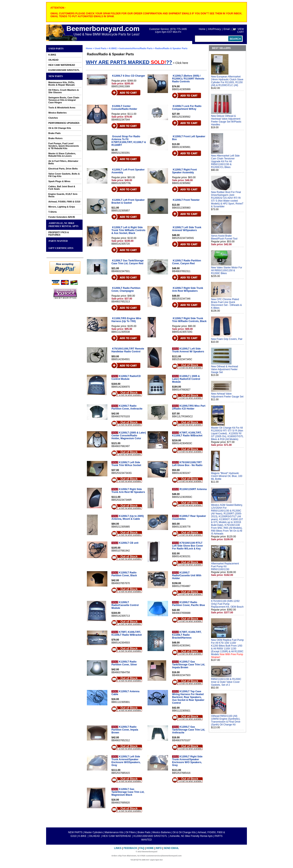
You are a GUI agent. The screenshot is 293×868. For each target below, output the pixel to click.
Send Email (171, 848)
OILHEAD (53, 60)
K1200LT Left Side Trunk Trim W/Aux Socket (126, 464)
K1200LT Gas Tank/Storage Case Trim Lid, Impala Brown (189, 665)
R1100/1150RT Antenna (193, 489)
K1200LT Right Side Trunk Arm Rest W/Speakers (188, 289)
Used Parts (56, 49)
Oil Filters (131, 832)
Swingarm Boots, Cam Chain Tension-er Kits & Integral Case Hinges (64, 100)
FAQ (142, 848)
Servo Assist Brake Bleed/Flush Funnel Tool (224, 237)
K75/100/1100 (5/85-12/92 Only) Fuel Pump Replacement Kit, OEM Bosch (227, 604)
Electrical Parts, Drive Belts (63, 169)
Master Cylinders (94, 832)
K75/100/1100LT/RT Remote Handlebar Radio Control (128, 350)
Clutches (53, 118)
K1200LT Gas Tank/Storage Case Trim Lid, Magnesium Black (128, 792)
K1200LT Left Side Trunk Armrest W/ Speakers (188, 350)
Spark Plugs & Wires (59, 181)
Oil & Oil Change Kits (60, 128)
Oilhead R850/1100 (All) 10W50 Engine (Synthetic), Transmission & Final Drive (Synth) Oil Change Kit (226, 720)
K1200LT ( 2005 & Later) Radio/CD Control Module (186, 379)
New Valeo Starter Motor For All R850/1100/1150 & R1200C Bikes (227, 270)
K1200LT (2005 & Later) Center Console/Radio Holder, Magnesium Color (129, 436)
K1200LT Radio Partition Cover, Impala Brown (125, 730)
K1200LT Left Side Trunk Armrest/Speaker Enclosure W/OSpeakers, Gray (126, 761)
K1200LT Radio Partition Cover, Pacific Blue (189, 604)
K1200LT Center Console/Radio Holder (124, 108)
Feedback (130, 848)
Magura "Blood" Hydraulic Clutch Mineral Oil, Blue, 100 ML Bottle (227, 476)
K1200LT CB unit (129, 543)
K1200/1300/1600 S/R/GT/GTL (64, 70)
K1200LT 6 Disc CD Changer (129, 76)
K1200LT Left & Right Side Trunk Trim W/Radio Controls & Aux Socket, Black (128, 230)
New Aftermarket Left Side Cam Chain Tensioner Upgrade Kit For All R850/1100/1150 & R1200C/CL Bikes (225, 161)
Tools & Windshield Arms (62, 108)
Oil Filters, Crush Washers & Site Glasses (64, 91)
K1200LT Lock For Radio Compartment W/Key (187, 108)
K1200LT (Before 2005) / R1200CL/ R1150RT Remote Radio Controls (188, 79)
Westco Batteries (57, 113)
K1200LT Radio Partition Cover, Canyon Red (187, 262)
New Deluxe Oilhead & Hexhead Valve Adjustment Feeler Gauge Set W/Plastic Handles (226, 120)
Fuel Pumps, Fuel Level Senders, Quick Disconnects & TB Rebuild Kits (64, 146)
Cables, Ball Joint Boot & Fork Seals (62, 188)
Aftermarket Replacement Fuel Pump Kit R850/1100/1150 (225, 566)
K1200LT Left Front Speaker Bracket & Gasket (128, 201)
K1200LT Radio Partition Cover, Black (124, 574)
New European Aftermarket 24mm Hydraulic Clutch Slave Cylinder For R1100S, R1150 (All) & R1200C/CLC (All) (227, 81)
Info (159, 848)
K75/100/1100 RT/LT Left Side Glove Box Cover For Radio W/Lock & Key (188, 546)
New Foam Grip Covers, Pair (227, 339)
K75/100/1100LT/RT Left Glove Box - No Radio (187, 464)
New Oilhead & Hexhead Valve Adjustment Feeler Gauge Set (224, 369)
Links (118, 848)
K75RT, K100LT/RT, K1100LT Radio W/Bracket (187, 434)
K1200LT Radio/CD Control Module (126, 378)
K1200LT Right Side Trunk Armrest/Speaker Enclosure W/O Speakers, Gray (187, 761)
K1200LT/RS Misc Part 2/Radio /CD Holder (189, 407)
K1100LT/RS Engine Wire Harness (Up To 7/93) (126, 320)
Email (227, 29)
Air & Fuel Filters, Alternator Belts (63, 162)
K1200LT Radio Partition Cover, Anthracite (127, 407)
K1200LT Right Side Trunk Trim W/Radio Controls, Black (189, 320)
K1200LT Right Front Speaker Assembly (184, 171)
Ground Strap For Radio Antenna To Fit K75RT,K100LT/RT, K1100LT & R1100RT (129, 141)
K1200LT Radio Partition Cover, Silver (124, 663)
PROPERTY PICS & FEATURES (59, 234)
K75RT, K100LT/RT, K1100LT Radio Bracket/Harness (187, 635)
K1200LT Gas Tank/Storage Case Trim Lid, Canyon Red (128, 262)
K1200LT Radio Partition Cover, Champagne (126, 289)
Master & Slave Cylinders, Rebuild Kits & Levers (62, 155)
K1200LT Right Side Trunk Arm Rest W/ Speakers (128, 491)
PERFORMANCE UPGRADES (64, 123)
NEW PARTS (56, 76)
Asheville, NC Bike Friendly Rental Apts (64, 225)
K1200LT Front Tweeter (186, 200)
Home (202, 29)
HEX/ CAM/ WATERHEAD (62, 65)
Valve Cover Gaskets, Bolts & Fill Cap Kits (64, 175)
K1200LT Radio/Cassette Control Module (125, 605)
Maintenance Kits (114, 832)
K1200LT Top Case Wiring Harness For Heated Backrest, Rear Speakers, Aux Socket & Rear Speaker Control (188, 697)
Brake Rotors (55, 138)
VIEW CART (241, 31)
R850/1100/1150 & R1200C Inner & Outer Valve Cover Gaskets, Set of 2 (226, 682)
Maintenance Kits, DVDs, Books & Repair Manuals (62, 84)
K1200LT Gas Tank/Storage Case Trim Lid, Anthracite (189, 730)
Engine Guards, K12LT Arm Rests (63, 195)
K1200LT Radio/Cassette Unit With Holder (187, 575)
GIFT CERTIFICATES (61, 248)
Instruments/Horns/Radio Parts (136, 48)
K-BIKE (52, 55)
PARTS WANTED (58, 241)
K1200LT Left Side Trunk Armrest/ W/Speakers (187, 229)
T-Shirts (53, 212)
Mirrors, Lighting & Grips (62, 207)
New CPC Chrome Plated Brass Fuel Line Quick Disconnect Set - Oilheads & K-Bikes (226, 304)
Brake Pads (55, 133)
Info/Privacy (214, 29)
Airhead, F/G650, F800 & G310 (64, 202)
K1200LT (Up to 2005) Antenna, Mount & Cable (128, 517)
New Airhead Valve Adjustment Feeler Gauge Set (227, 395)
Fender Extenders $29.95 (62, 217)
